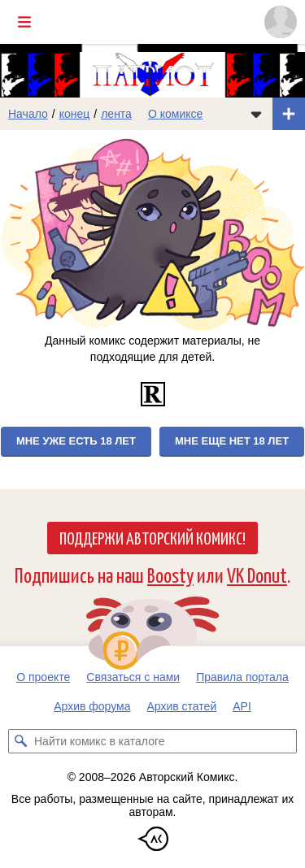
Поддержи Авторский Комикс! (152, 537)
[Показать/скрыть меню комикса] (256, 114)
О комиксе (175, 114)
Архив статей (182, 706)
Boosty (170, 574)
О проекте (43, 677)
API (242, 706)
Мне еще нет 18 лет (232, 441)
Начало (28, 114)
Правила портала (242, 677)
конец (75, 114)
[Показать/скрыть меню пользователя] (281, 22)
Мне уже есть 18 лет (76, 441)
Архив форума (92, 706)
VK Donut (257, 574)
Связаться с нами (133, 677)
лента (116, 114)
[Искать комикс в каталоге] (20, 741)
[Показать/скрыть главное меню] (24, 22)
